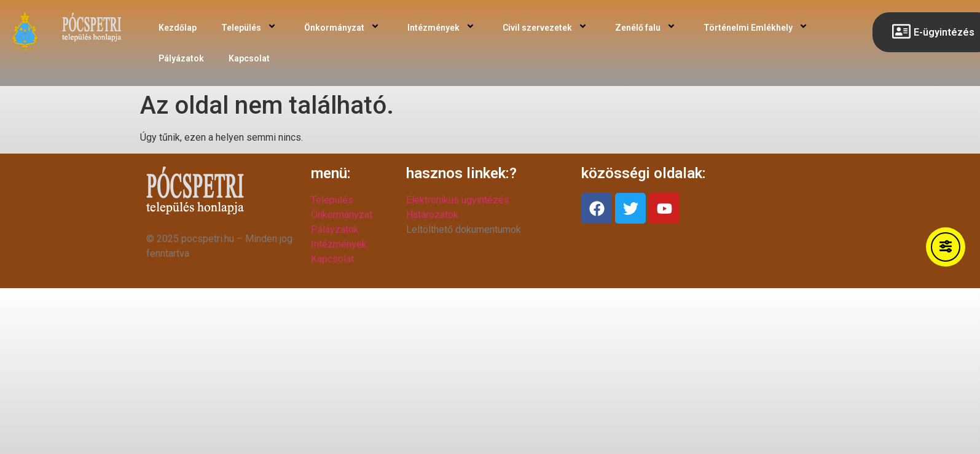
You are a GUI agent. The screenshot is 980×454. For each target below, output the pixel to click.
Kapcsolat (249, 58)
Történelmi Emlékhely (757, 28)
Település (250, 28)
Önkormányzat (343, 28)
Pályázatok (181, 58)
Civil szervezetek (547, 28)
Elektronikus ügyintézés (458, 200)
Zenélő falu (647, 28)
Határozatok (432, 215)
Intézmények (443, 28)
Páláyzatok (335, 229)
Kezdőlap (178, 28)
